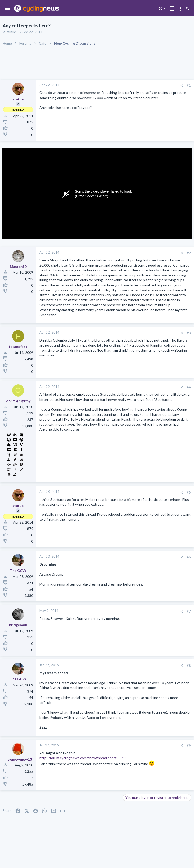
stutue (11, 32)
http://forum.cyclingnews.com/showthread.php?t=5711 (83, 758)
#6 (189, 557)
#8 (189, 666)
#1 (189, 85)
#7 (189, 611)
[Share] (182, 86)
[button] (8, 9)
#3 (189, 333)
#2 (189, 253)
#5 (189, 492)
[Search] (188, 9)
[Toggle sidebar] (180, 9)
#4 (189, 387)
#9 (189, 746)
